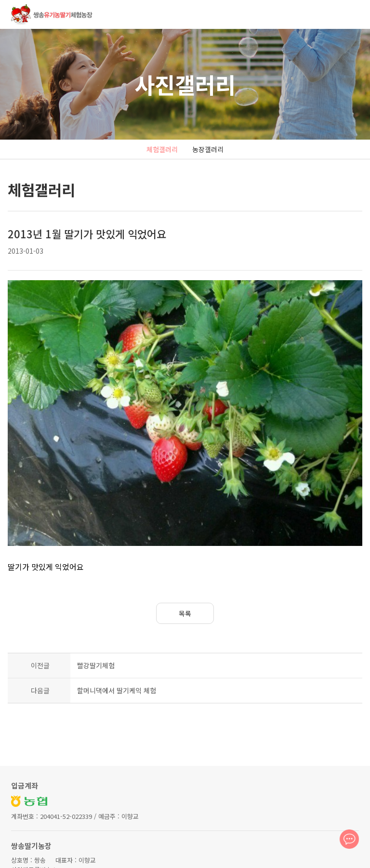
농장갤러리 (208, 149)
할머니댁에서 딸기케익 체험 (117, 641)
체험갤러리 (162, 149)
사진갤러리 (185, 84)
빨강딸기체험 (96, 616)
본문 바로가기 (0, 0)
